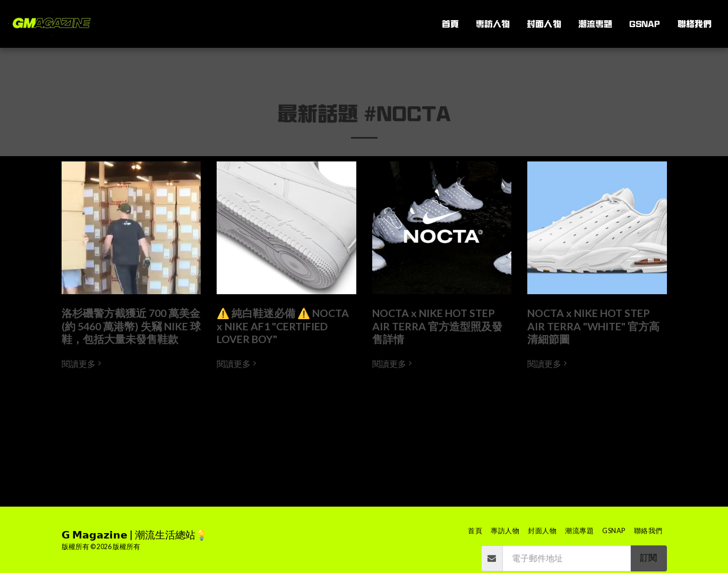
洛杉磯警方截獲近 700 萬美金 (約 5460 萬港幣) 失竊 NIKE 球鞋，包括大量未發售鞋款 (131, 326)
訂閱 (648, 558)
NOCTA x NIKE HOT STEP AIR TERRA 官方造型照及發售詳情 (437, 326)
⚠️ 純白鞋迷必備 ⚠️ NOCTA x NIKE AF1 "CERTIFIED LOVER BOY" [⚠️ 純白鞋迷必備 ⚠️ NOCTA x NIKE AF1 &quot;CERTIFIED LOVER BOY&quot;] (283, 326)
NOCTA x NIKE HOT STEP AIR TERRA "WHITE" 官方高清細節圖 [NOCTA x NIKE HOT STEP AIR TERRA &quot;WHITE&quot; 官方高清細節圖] (593, 326)
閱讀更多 (83, 364)
